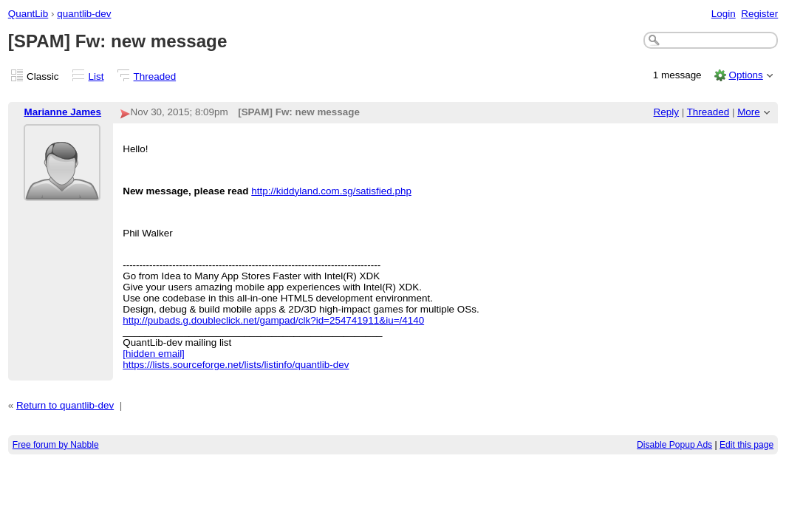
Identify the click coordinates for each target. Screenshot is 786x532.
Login (724, 14)
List (96, 76)
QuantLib (28, 14)
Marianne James (62, 112)
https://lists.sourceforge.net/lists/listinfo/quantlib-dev (236, 365)
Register (759, 14)
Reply (666, 112)
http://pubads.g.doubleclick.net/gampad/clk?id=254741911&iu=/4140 (273, 320)
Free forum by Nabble (56, 445)
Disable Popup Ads (674, 445)
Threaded (155, 76)
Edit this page (746, 445)
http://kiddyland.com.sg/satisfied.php (331, 191)
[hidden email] (154, 354)
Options (745, 75)
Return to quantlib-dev (65, 405)
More (749, 112)
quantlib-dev (84, 14)
